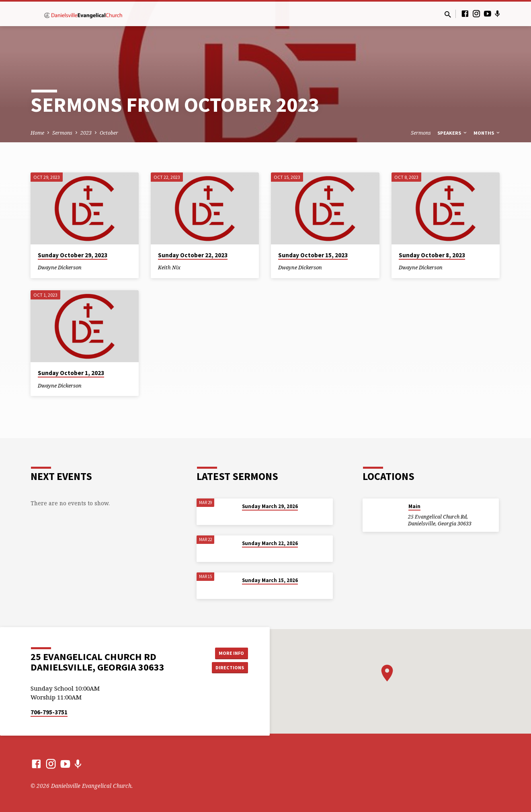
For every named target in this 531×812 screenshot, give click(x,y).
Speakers (453, 133)
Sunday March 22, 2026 (270, 543)
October (109, 133)
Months (487, 133)
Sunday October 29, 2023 (73, 255)
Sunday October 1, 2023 (71, 373)
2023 (86, 133)
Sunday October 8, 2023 (432, 255)
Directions (228, 668)
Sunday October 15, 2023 (313, 255)
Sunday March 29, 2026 (270, 506)
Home (37, 133)
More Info (228, 652)
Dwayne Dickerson (60, 267)
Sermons (62, 133)
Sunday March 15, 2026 (270, 580)
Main (414, 506)
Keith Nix (169, 267)
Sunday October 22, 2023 (193, 255)
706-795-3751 (49, 712)
